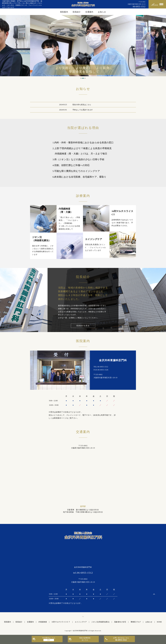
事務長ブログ (136, 622)
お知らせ (102, 12)
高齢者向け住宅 (120, 622)
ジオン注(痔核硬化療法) (100, 622)
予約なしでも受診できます (83, 110)
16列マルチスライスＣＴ (61, 622)
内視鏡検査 (43, 622)
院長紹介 (77, 12)
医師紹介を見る (83, 326)
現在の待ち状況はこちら (82, 105)
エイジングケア (81, 622)
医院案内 (64, 12)
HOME (159, 622)
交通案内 (89, 12)
